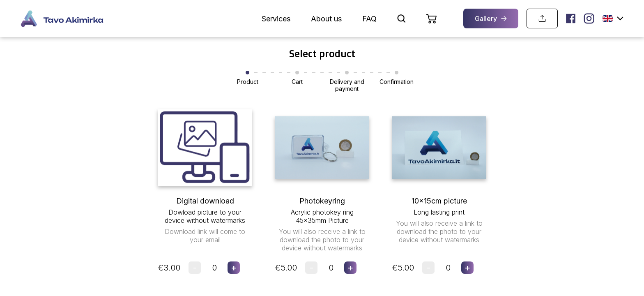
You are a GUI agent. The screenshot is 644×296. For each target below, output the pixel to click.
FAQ (369, 19)
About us (326, 19)
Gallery (491, 18)
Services (276, 19)
